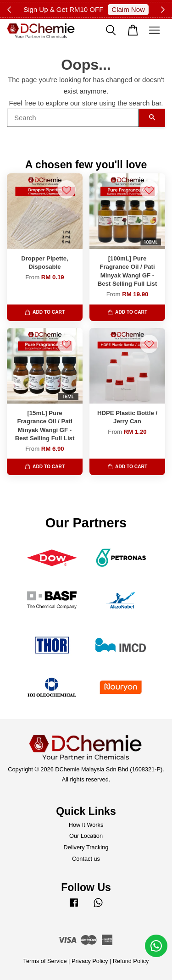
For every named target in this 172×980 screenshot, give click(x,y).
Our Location (86, 836)
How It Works (86, 825)
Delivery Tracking (86, 847)
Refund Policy (131, 961)
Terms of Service (45, 961)
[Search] (73, 118)
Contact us (86, 859)
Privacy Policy (90, 961)
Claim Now (128, 9)
